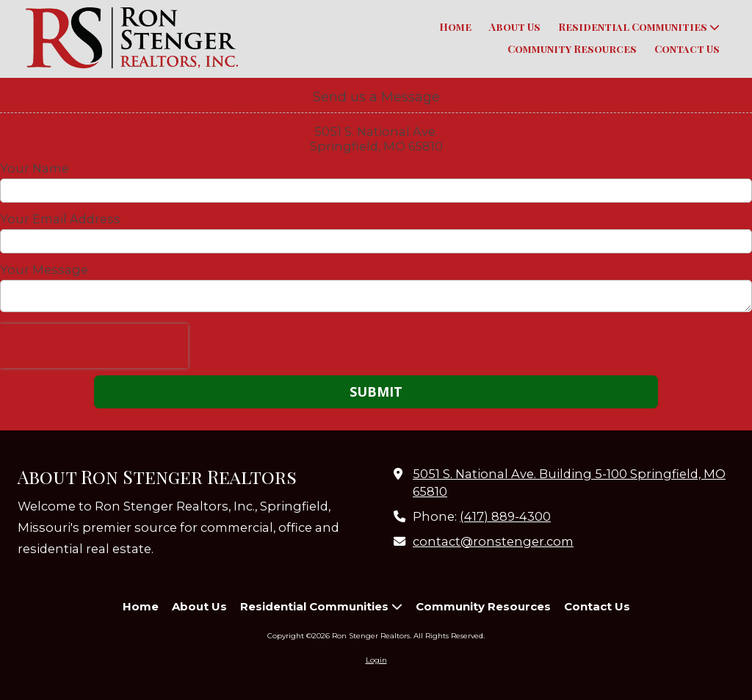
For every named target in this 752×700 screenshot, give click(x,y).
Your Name (35, 168)
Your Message (44, 270)
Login (376, 660)
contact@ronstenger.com (493, 541)
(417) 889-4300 (505, 516)
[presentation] (94, 346)
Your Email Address (60, 219)
